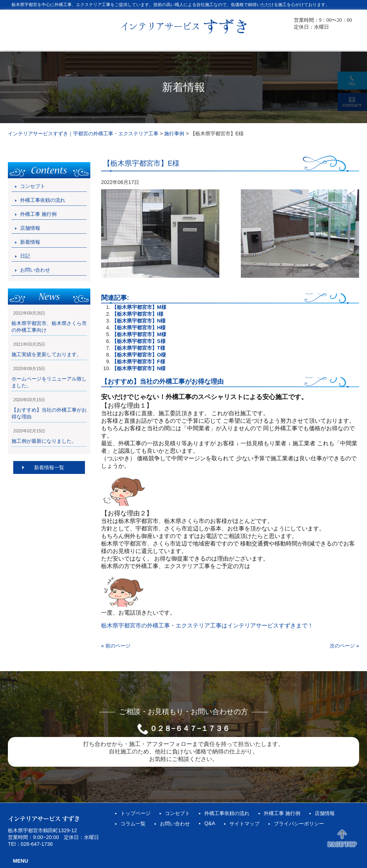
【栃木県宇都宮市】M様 (139, 307)
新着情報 (30, 242)
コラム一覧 (133, 824)
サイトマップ (244, 824)
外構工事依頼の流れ (43, 200)
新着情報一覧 (49, 467)
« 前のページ (116, 646)
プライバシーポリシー (299, 824)
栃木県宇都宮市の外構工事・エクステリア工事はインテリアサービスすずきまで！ (207, 625)
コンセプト (33, 186)
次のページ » (344, 646)
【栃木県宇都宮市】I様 (138, 314)
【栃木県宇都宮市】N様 (139, 321)
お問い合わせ (35, 270)
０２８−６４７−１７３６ (190, 728)
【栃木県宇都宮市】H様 (139, 328)
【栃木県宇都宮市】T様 (139, 348)
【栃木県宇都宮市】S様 (139, 341)
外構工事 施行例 (38, 214)
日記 (25, 256)
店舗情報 (30, 228)
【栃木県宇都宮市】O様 (139, 355)
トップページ (135, 813)
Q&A (210, 823)
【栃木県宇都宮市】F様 (139, 362)
